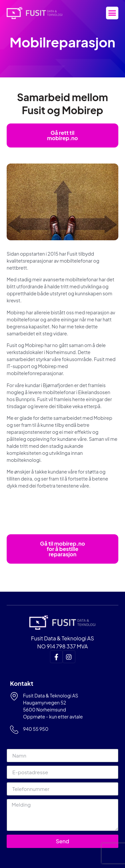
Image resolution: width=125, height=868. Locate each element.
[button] (112, 13)
